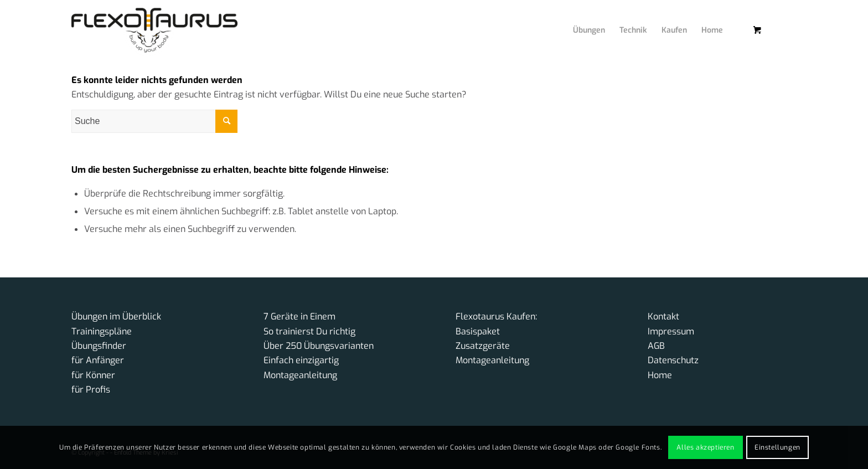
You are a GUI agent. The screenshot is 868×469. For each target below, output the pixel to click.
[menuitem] (581, 19)
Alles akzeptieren (705, 447)
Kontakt (663, 316)
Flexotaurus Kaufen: (496, 316)
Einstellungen (777, 447)
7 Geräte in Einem (299, 316)
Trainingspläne (102, 331)
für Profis (91, 390)
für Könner (93, 375)
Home (660, 375)
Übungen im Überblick (116, 316)
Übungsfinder (99, 346)
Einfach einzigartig (301, 360)
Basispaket (478, 331)
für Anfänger (98, 360)
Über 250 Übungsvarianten (319, 346)
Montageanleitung (300, 375)
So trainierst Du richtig (309, 331)
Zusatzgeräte (483, 346)
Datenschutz (673, 360)
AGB (656, 346)
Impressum (671, 331)
